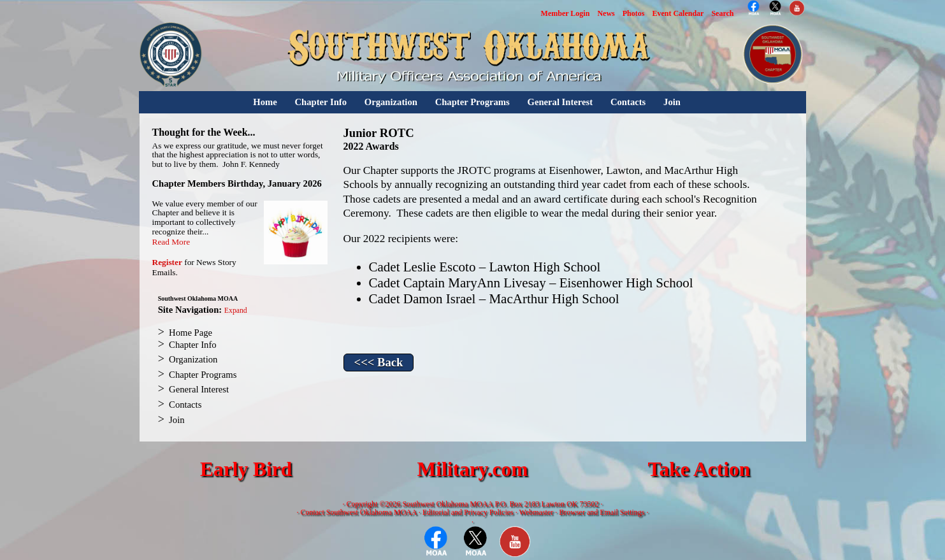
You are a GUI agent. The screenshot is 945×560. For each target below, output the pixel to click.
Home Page (191, 333)
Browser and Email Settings (602, 512)
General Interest (560, 102)
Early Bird (246, 469)
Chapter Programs (472, 102)
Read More (171, 242)
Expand (236, 311)
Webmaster (537, 512)
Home (265, 102)
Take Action (699, 469)
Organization (391, 102)
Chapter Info (321, 102)
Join (672, 102)
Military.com (472, 469)
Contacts (628, 102)
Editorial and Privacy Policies (468, 512)
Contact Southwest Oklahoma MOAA (358, 512)
